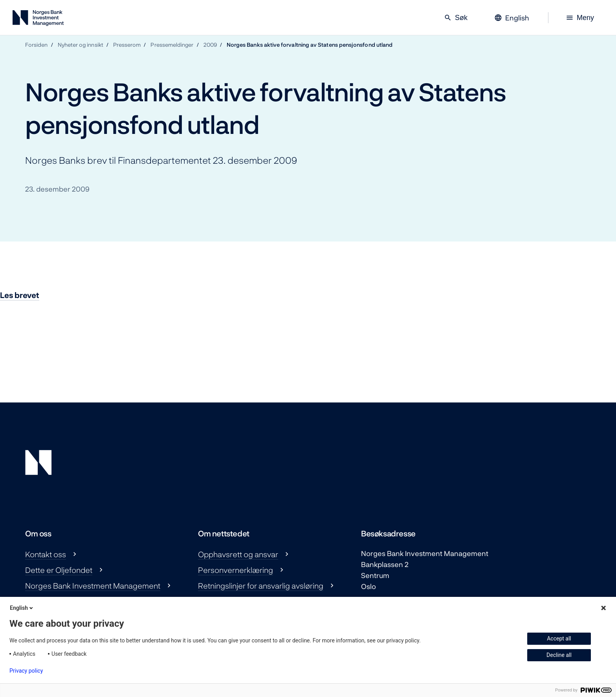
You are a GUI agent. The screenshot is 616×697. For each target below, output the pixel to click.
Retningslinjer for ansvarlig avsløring (261, 585)
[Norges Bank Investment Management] (38, 19)
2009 (210, 45)
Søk (456, 18)
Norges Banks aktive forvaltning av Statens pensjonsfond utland (310, 45)
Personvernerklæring (236, 570)
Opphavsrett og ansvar (238, 554)
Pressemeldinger (172, 45)
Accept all (559, 638)
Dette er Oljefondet (59, 570)
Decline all (559, 655)
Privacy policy (26, 671)
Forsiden (37, 45)
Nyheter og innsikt (81, 45)
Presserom (127, 45)
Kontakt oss (46, 554)
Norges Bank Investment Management (93, 585)
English (22, 608)
